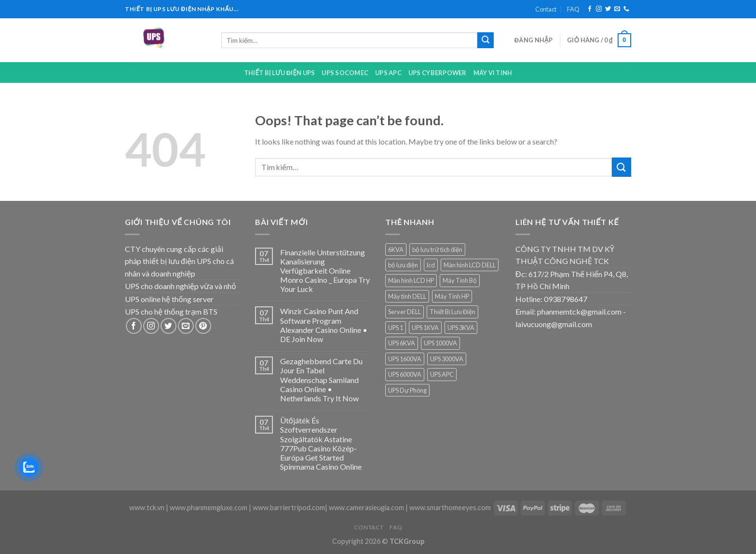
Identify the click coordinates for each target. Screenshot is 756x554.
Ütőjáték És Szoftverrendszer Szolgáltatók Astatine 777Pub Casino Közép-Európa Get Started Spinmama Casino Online (321, 443)
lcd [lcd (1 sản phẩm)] (431, 265)
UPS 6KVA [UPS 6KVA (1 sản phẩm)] (402, 343)
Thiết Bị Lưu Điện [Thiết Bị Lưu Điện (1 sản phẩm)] (452, 312)
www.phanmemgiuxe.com (209, 508)
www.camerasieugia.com (366, 508)
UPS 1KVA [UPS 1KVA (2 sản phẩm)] (425, 328)
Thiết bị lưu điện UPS (280, 73)
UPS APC (388, 73)
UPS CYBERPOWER (438, 73)
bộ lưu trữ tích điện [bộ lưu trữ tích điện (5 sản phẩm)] (437, 250)
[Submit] (486, 40)
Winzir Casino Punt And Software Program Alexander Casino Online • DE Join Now (324, 325)
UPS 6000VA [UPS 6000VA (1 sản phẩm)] (405, 374)
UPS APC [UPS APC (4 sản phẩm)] (442, 374)
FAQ (573, 9)
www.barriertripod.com (289, 508)
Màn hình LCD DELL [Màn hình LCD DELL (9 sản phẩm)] (470, 265)
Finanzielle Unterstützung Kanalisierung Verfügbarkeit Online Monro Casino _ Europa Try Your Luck (325, 271)
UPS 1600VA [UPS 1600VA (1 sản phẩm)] (405, 359)
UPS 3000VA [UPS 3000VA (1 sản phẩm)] (447, 359)
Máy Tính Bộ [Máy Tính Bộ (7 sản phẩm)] (460, 280)
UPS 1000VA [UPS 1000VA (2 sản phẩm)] (440, 343)
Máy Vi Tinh (493, 73)
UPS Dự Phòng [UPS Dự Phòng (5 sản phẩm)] (407, 390)
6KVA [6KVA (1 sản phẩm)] (396, 250)
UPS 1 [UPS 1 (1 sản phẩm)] (396, 328)
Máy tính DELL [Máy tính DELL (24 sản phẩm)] (407, 296)
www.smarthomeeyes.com (450, 508)
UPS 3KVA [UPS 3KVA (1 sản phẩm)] (461, 328)
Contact (546, 9)
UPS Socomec (345, 73)
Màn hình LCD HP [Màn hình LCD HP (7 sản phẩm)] (411, 280)
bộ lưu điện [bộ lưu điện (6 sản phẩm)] (403, 265)
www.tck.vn (147, 508)
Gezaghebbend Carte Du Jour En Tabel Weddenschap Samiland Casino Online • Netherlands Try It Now (321, 380)
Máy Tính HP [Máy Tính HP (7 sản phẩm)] (452, 296)
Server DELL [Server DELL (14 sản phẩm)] (405, 312)
